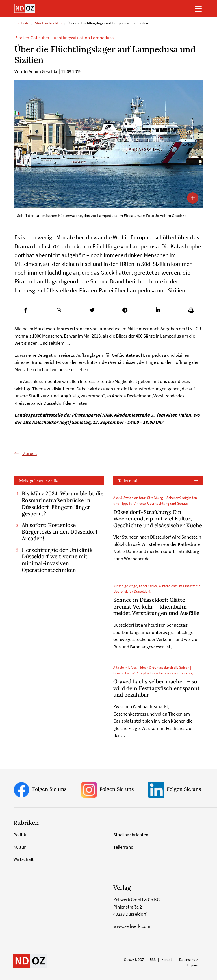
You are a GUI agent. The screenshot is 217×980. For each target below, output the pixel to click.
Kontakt (167, 960)
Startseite (22, 23)
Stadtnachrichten (48, 23)
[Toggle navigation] (198, 8)
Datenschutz (189, 960)
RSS (153, 960)
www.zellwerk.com (132, 926)
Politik (20, 835)
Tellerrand (128, 481)
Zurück (29, 453)
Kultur (19, 847)
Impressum (195, 965)
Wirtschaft (23, 859)
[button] (26, 310)
